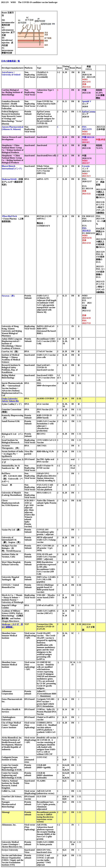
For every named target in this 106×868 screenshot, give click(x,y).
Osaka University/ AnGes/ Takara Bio (10, 400)
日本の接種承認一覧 (10, 61)
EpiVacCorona (89, 112)
